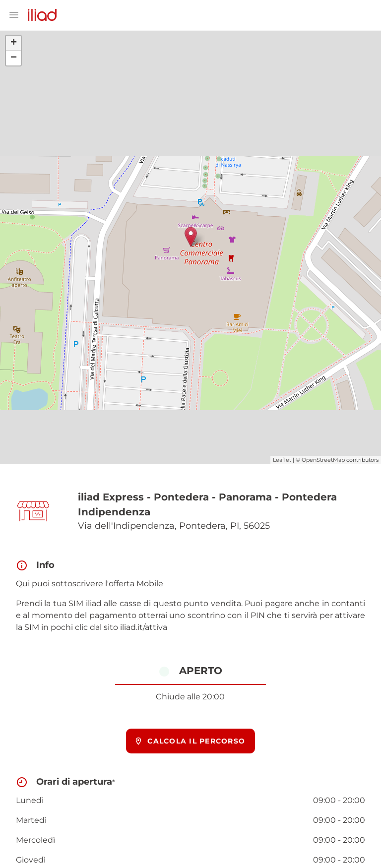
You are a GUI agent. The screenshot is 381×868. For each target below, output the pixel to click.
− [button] (14, 58)
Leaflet (282, 460)
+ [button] (14, 43)
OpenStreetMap (323, 460)
